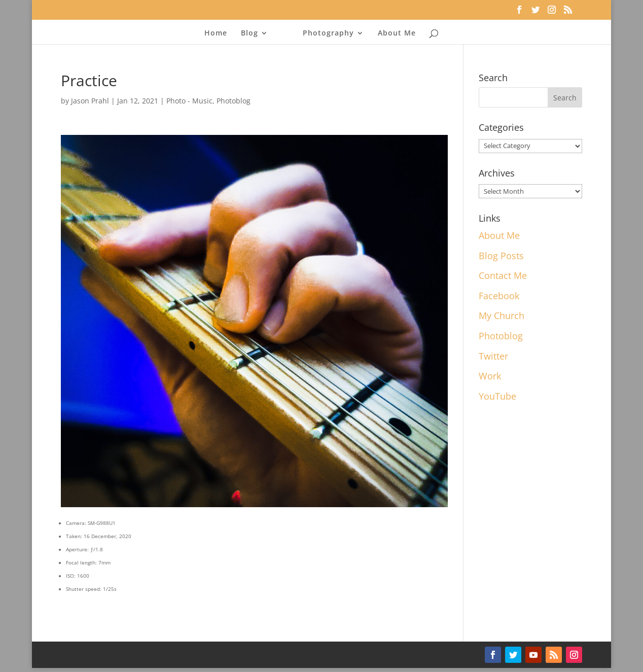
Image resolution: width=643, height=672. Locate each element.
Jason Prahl (90, 101)
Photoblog (234, 101)
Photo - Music (189, 101)
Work (490, 376)
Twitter (493, 356)
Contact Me (503, 275)
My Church (502, 315)
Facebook (499, 296)
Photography (328, 33)
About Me (397, 33)
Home (216, 33)
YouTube (497, 396)
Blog (249, 33)
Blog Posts (501, 256)
